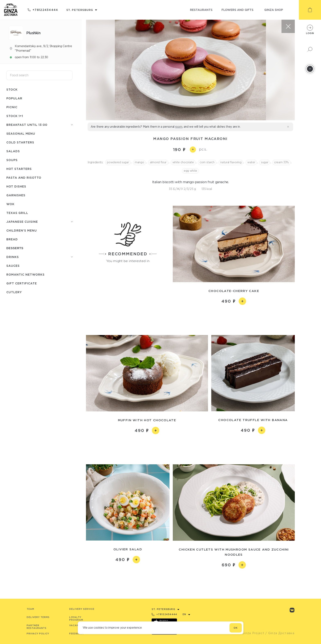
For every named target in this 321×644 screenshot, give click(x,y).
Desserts (15, 248)
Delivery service (82, 609)
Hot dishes (16, 186)
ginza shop (274, 10)
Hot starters (19, 169)
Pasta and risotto (24, 178)
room (179, 127)
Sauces (13, 266)
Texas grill (17, 213)
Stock (12, 89)
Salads (13, 151)
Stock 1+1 (15, 116)
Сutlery (14, 292)
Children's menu (22, 230)
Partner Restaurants (37, 627)
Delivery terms (38, 617)
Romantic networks (25, 274)
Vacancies (77, 625)
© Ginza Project (251, 633)
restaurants (201, 10)
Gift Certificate (22, 283)
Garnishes (16, 195)
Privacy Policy (38, 634)
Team (30, 609)
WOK (10, 204)
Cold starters (20, 142)
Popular (14, 98)
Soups (12, 160)
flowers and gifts (237, 10)
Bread (12, 239)
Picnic (12, 107)
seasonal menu (21, 133)
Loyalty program (76, 618)
